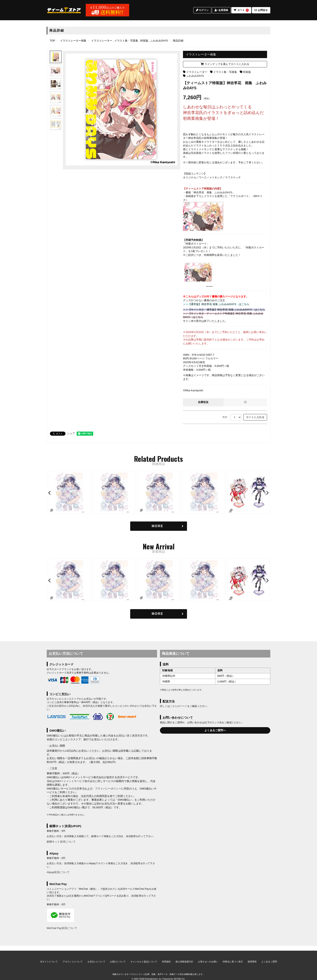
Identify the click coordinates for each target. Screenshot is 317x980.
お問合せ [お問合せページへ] (261, 11)
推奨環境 (252, 957)
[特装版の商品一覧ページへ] (144, 41)
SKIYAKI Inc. (179, 974)
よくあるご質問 (269, 957)
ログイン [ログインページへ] (202, 11)
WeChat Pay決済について (62, 928)
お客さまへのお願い (208, 957)
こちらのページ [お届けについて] (179, 706)
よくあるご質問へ (215, 730)
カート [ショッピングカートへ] (241, 11)
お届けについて (118, 957)
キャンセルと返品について (144, 957)
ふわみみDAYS (195, 76)
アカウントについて (73, 957)
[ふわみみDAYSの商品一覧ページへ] (158, 41)
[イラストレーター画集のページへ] (73, 41)
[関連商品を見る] (159, 526)
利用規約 (166, 957)
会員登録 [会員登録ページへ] (221, 11)
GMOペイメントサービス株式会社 (75, 781)
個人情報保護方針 (184, 957)
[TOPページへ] (64, 11)
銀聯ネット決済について (61, 842)
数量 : (225, 417)
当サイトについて (49, 957)
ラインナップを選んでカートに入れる (225, 64)
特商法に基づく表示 (233, 957)
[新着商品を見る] (159, 614)
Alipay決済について (58, 872)
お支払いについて (96, 957)
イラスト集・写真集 (225, 72)
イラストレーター (197, 72)
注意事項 (79, 789)
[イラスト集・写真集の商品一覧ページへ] (126, 41)
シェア (71, 433)
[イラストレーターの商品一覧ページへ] (102, 41)
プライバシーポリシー (108, 789)
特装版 (247, 72)
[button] (50, 493)
